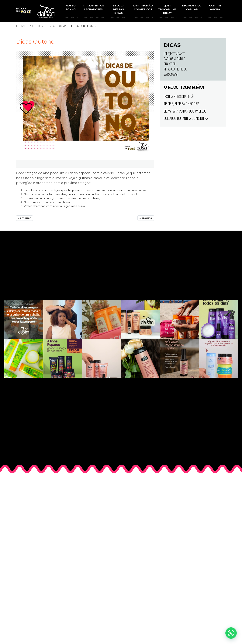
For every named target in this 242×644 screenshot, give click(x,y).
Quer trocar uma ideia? (167, 9)
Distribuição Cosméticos (143, 7)
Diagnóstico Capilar (192, 7)
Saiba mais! (171, 74)
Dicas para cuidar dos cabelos (185, 111)
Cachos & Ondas (174, 59)
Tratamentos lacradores (93, 7)
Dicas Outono (35, 42)
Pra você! (170, 64)
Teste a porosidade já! (179, 96)
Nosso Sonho (71, 7)
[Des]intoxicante (174, 54)
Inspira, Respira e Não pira (181, 103)
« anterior (24, 218)
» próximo (146, 218)
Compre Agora (215, 7)
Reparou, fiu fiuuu (175, 69)
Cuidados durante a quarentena (186, 118)
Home (21, 26)
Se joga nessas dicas (119, 9)
